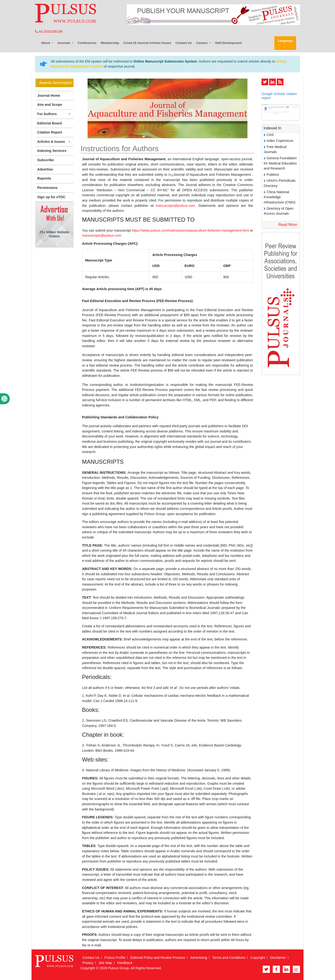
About (46, 43)
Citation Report (50, 132)
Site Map (105, 963)
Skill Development (228, 43)
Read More (288, 225)
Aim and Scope (50, 105)
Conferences (87, 43)
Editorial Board (50, 123)
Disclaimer (278, 958)
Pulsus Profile (115, 958)
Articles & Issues (54, 142)
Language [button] (285, 41)
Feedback (125, 963)
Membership (110, 43)
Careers (202, 43)
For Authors (54, 114)
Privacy (88, 963)
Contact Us (184, 43)
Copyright (258, 958)
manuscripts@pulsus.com (175, 206)
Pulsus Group (118, 968)
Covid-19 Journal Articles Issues (147, 43)
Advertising (199, 958)
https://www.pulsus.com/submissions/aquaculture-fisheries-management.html (190, 230)
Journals (64, 43)
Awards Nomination (56, 83)
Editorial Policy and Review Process (158, 958)
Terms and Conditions (229, 958)
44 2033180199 (49, 32)
